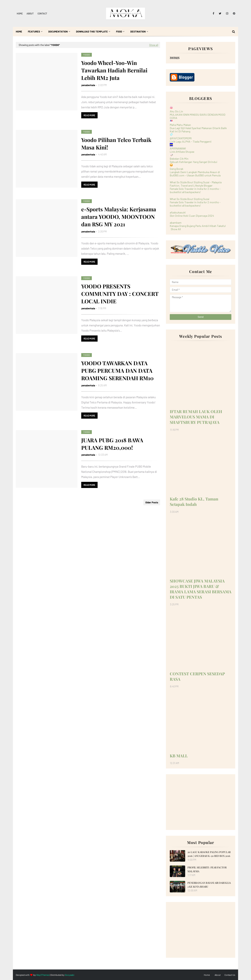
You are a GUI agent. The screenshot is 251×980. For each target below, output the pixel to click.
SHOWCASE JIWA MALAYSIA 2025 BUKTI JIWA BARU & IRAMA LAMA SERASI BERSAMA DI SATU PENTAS (201, 589)
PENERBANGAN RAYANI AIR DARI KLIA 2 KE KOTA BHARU (209, 885)
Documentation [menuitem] (58, 32)
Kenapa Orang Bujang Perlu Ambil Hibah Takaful (198, 226)
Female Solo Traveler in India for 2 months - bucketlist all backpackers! (195, 190)
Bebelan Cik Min (179, 159)
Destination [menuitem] (138, 32)
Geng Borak (177, 169)
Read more (89, 115)
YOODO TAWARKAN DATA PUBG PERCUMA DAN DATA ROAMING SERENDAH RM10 (117, 371)
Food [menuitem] (119, 32)
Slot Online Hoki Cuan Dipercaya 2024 (192, 216)
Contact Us (230, 975)
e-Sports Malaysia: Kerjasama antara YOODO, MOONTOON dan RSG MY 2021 (119, 217)
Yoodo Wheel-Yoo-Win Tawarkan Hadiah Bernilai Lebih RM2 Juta (114, 70)
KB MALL (179, 756)
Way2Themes (43, 975)
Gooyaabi (70, 975)
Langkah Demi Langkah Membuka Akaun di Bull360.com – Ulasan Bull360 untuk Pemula (195, 174)
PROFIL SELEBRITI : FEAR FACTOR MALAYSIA (207, 869)
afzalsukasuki (178, 212)
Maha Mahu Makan (180, 125)
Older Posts (152, 502)
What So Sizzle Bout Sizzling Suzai (190, 199)
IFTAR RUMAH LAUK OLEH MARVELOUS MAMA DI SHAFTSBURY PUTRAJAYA (196, 417)
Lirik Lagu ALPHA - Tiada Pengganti (191, 141)
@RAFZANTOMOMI (181, 138)
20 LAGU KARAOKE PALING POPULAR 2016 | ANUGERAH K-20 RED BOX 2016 (209, 854)
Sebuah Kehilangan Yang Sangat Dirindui (194, 162)
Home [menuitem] (19, 32)
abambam (176, 223)
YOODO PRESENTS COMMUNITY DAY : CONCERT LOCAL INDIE (120, 294)
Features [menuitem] (34, 32)
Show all (154, 45)
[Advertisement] (201, 802)
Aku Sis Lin (176, 111)
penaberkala (88, 85)
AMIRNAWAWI (178, 148)
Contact (42, 13)
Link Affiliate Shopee (182, 152)
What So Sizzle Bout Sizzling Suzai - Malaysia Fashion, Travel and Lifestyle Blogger (196, 184)
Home (20, 13)
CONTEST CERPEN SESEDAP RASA (197, 676)
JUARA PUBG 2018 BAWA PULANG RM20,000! (112, 444)
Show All (176, 229)
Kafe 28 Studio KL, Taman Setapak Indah (194, 501)
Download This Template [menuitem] (92, 32)
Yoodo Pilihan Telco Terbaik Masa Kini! (116, 144)
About (30, 13)
